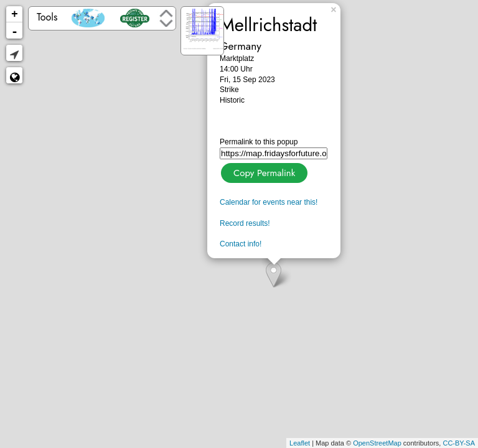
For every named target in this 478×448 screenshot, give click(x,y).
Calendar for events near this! (269, 202)
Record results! (245, 223)
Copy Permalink (263, 171)
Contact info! (241, 244)
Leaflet (300, 443)
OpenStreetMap (377, 443)
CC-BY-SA (459, 443)
